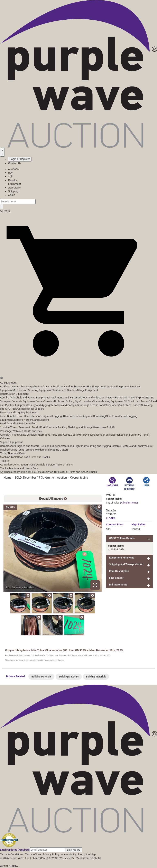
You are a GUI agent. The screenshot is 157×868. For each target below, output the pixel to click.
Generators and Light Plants (72, 446)
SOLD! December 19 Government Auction (41, 477)
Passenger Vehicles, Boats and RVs (21, 431)
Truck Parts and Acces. (75, 472)
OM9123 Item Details (122, 538)
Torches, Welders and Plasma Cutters (46, 450)
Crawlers (49, 401)
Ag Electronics (8, 386)
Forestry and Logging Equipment (19, 412)
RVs (139, 435)
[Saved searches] (2, 152)
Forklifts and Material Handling (18, 423)
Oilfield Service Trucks (49, 472)
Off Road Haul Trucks (136, 401)
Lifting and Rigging (100, 446)
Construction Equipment (14, 394)
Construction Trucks (24, 472)
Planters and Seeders (64, 390)
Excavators (86, 401)
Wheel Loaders (35, 409)
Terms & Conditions (12, 854)
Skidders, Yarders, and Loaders (31, 420)
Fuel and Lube (48, 446)
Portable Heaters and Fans (127, 446)
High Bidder (138, 524)
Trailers (4, 461)
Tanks (21, 450)
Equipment (15, 184)
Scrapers (114, 405)
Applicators (36, 386)
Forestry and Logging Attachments (57, 416)
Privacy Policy (51, 854)
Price (115, 524)
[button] (78, 369)
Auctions (13, 169)
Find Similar (116, 578)
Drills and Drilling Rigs (67, 401)
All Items (5, 211)
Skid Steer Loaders (130, 405)
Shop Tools (24, 457)
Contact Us (15, 163)
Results (13, 180)
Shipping (13, 191)
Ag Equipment (8, 383)
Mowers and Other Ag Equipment (32, 390)
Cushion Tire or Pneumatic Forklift (20, 427)
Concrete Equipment (24, 401)
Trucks (93, 472)
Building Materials (41, 677)
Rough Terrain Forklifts (95, 405)
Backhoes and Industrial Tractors (95, 398)
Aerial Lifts (6, 398)
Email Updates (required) (15, 850)
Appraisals (14, 188)
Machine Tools (9, 457)
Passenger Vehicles (104, 435)
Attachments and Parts (62, 398)
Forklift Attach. (49, 427)
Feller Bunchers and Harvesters (18, 416)
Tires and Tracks (40, 457)
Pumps (13, 450)
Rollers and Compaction (68, 405)
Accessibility (69, 854)
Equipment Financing (122, 558)
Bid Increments (118, 585)
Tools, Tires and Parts (13, 453)
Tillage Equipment (87, 390)
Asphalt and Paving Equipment (31, 398)
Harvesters (81, 386)
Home (8, 477)
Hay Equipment (96, 386)
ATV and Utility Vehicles (23, 435)
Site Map (90, 854)
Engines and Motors (28, 446)
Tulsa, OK (111, 510)
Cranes (40, 401)
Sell (10, 177)
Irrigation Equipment (117, 386)
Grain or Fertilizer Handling (58, 386)
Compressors (8, 446)
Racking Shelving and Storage (75, 427)
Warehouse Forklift (104, 427)
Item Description (119, 571)
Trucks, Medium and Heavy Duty (19, 468)
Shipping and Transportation (126, 564)
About (12, 195)
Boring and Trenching (127, 398)
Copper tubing (79, 477)
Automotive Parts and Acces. (54, 435)
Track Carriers (19, 409)
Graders (97, 401)
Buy (10, 173)
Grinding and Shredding (91, 416)
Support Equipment (11, 442)
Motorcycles (85, 435)
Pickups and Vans (126, 435)
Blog (81, 854)
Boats (74, 435)
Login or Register (20, 159)
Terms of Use (33, 854)
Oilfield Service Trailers (51, 465)
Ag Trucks (6, 472)
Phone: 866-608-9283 (44, 858)
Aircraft (4, 435)
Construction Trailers (25, 465)
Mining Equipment (113, 401)
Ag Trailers (6, 465)
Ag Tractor (23, 386)
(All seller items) (129, 503)
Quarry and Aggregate (41, 405)
